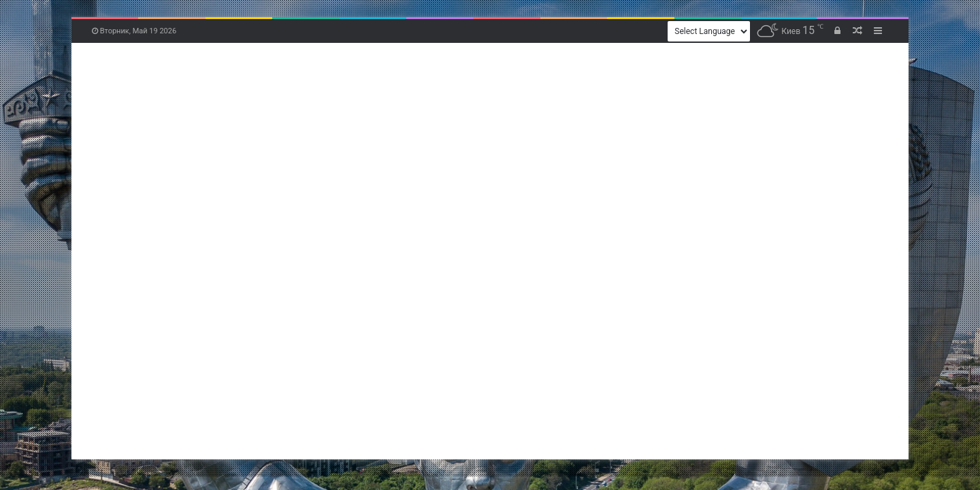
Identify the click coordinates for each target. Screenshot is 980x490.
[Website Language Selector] (709, 31)
